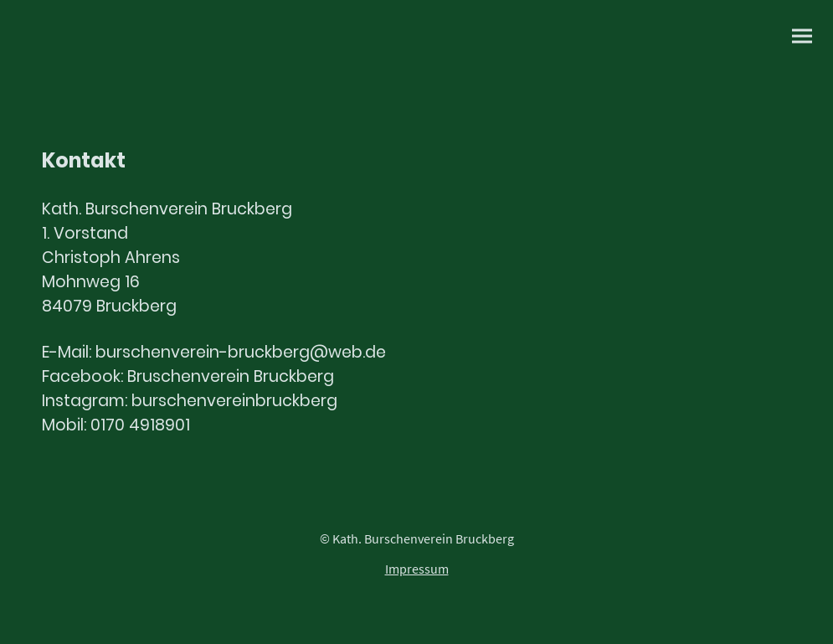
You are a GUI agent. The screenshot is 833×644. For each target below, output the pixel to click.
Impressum (417, 569)
